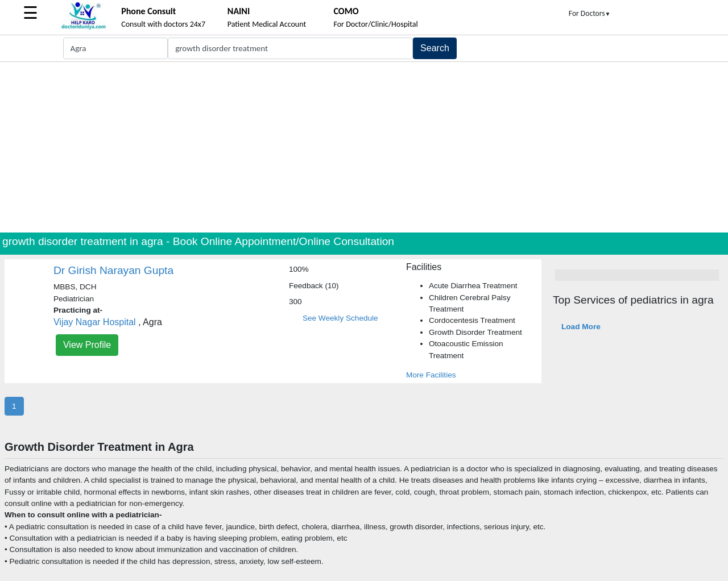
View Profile (87, 345)
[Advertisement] (364, 147)
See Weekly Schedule (340, 318)
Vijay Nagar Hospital (95, 322)
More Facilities (431, 375)
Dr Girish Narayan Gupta (113, 270)
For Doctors (590, 13)
